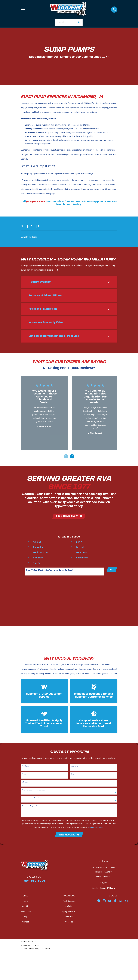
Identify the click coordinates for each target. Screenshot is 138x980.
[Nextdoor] (126, 901)
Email (73, 774)
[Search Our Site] (79, 22)
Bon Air (80, 542)
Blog (26, 917)
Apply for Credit (69, 911)
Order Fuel (69, 922)
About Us (26, 906)
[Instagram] (104, 901)
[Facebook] (99, 901)
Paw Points (69, 906)
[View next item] (72, 456)
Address (25, 782)
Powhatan (38, 558)
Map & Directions (103, 876)
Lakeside (80, 547)
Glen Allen (38, 547)
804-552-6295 (35, 881)
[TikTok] (115, 901)
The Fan (37, 563)
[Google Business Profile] (121, 901)
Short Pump (82, 558)
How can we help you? (29, 806)
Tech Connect (69, 901)
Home (25, 901)
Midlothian (81, 552)
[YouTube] (110, 901)
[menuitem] (69, 237)
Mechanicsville (40, 552)
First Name (25, 766)
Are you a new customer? (30, 798)
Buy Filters (69, 917)
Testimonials (25, 911)
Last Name (74, 766)
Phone (24, 774)
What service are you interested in (34, 790)
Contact (26, 922)
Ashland (37, 542)
